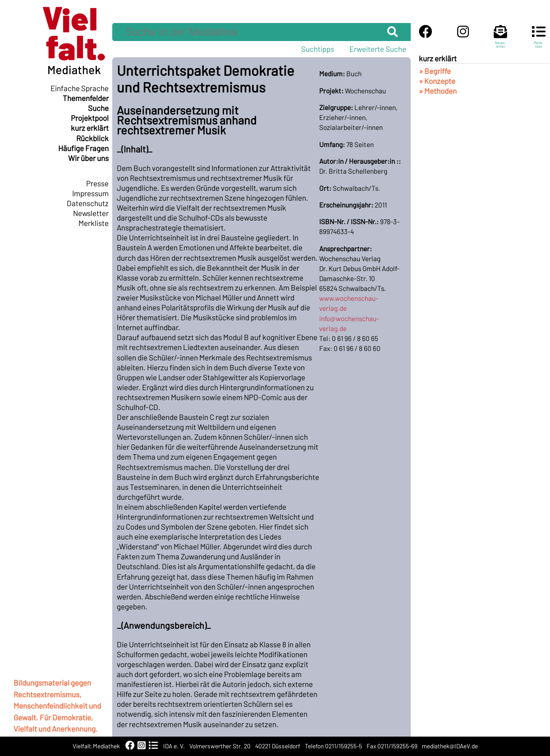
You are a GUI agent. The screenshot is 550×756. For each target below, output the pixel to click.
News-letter (500, 41)
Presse (97, 183)
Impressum (90, 193)
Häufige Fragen (83, 148)
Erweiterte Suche (378, 49)
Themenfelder (86, 98)
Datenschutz (88, 203)
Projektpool (90, 118)
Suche (98, 108)
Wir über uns (88, 158)
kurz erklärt (90, 128)
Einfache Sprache (80, 88)
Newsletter (91, 213)
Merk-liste (539, 41)
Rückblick (92, 138)
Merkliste (94, 223)
